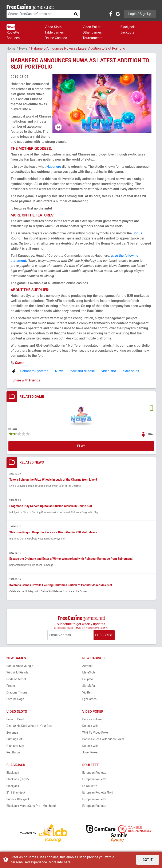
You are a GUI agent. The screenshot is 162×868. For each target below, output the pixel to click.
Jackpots (127, 32)
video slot (109, 371)
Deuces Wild (90, 726)
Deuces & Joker (93, 719)
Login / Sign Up (140, 14)
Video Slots (53, 27)
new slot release (82, 371)
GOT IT (148, 860)
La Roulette (90, 786)
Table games (54, 32)
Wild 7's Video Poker (96, 733)
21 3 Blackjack (16, 793)
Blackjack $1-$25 (18, 779)
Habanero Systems (34, 371)
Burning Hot (14, 739)
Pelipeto (88, 679)
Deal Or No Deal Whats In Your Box (29, 726)
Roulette (13, 32)
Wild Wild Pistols (17, 673)
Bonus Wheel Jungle (20, 666)
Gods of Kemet (16, 679)
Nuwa (59, 371)
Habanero (54, 167)
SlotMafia (89, 686)
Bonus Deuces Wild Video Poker (103, 739)
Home (11, 48)
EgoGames (90, 699)
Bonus (137, 233)
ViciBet (87, 692)
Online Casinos (56, 38)
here (67, 862)
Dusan (20, 363)
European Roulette (94, 773)
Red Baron (13, 753)
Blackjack (128, 27)
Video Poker (92, 27)
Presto (11, 686)
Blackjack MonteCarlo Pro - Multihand (31, 806)
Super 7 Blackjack (18, 799)
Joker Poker (90, 753)
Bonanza (12, 733)
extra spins (131, 371)
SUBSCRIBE (104, 635)
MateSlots (89, 673)
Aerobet (88, 666)
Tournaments (93, 38)
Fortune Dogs (15, 699)
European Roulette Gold (98, 793)
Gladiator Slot (15, 746)
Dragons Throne (17, 692)
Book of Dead (15, 719)
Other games (92, 32)
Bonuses (13, 38)
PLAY (81, 446)
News (11, 27)
